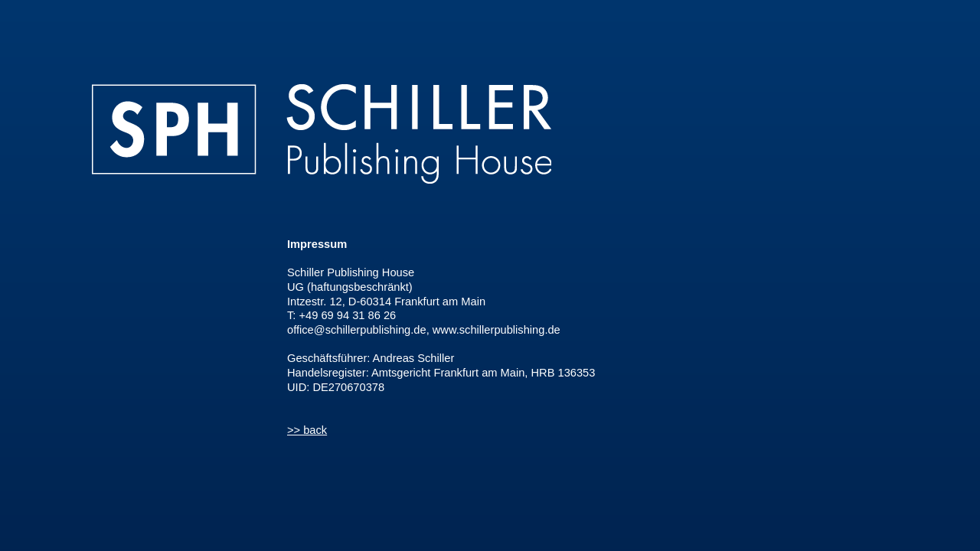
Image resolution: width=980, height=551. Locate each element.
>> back (307, 430)
